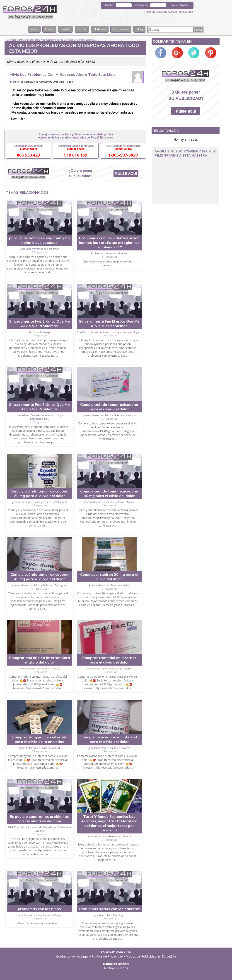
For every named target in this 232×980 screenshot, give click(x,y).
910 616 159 (76, 155)
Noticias (100, 29)
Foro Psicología (116, 915)
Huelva (125, 585)
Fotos (82, 29)
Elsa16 (32, 332)
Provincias (121, 29)
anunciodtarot (96, 836)
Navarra (125, 748)
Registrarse (186, 12)
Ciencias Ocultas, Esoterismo (23, 40)
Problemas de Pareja (50, 915)
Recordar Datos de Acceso (161, 12)
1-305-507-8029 (123, 155)
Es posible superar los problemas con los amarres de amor (39, 819)
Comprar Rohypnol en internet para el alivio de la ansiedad (39, 739)
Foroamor (53, 249)
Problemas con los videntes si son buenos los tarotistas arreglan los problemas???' (109, 243)
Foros (49, 29)
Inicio (34, 29)
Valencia (131, 415)
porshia (98, 915)
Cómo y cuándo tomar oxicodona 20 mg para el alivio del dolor (39, 493)
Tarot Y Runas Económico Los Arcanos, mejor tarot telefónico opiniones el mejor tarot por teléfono (109, 823)
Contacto (63, 956)
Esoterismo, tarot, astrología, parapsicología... (69, 40)
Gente (66, 29)
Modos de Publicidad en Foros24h (151, 956)
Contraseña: (141, 5)
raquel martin (25, 915)
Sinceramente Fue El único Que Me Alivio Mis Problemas (39, 323)
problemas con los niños (39, 909)
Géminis (113, 836)
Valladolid (61, 502)
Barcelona (125, 668)
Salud (114, 585)
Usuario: (109, 5)
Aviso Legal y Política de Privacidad (98, 956)
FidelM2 (12, 827)
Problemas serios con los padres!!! (109, 909)
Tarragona (61, 585)
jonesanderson (92, 415)
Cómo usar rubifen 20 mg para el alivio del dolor (109, 577)
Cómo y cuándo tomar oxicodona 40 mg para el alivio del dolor (39, 577)
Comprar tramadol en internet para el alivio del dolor (109, 660)
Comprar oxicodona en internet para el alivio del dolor (109, 739)
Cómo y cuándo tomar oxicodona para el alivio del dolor (109, 407)
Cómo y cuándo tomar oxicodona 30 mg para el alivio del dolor (109, 493)
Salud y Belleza (113, 415)
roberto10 (21, 415)
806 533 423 (29, 155)
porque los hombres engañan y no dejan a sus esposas (39, 240)
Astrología (45, 332)
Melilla (131, 502)
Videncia (123, 253)
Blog (139, 29)
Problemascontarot (102, 253)
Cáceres (56, 668)
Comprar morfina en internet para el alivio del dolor (40, 660)
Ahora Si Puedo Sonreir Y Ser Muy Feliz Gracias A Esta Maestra (185, 153)
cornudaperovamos (32, 249)
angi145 (14, 82)
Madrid (56, 748)
